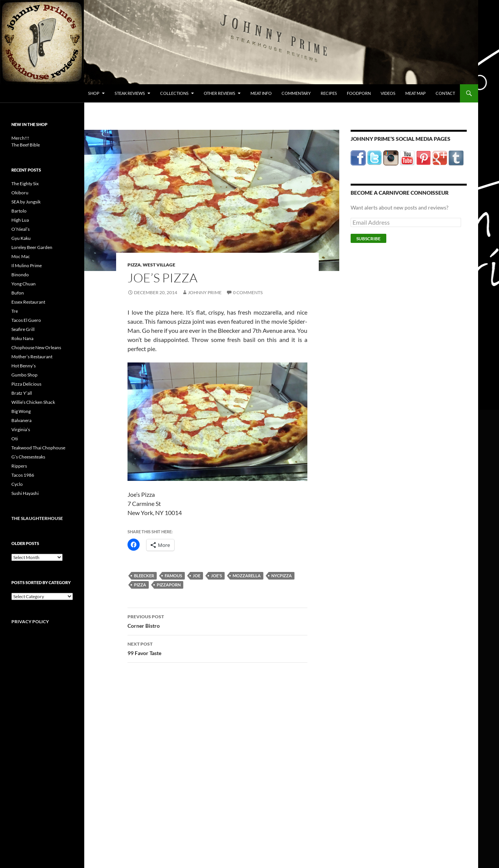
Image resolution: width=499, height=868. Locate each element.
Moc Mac (21, 256)
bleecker (144, 576)
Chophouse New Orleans (36, 347)
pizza (140, 585)
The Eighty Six (25, 184)
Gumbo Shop (24, 375)
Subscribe (368, 239)
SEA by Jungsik (26, 202)
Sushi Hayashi (25, 493)
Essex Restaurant (28, 302)
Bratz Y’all (22, 393)
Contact (445, 93)
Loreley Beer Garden (32, 247)
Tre (15, 311)
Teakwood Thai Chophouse (38, 448)
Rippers (19, 466)
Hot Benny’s (24, 366)
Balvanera (21, 420)
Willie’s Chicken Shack (33, 402)
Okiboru (20, 193)
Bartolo (19, 211)
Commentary (296, 93)
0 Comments (248, 292)
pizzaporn (169, 585)
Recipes (329, 93)
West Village (159, 265)
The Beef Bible (26, 145)
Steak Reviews (130, 93)
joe (197, 576)
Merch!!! (20, 138)
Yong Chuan (24, 284)
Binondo (20, 275)
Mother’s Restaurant (32, 357)
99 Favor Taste (217, 648)
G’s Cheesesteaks (28, 457)
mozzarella (247, 576)
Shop (94, 93)
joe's (216, 576)
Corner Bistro (217, 621)
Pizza (134, 265)
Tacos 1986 (23, 475)
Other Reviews (220, 93)
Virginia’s (21, 429)
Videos (388, 93)
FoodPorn (359, 93)
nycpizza (282, 576)
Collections (174, 93)
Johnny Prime (205, 292)
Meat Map (416, 93)
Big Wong (21, 411)
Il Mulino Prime (27, 265)
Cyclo (17, 484)
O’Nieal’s (20, 229)
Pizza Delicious (26, 384)
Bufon (18, 293)
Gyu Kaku (21, 238)
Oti (15, 439)
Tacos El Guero (26, 320)
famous (173, 576)
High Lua (20, 220)
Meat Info (261, 93)
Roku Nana (22, 338)
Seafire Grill (23, 329)
